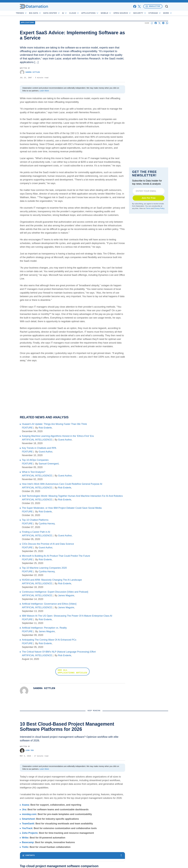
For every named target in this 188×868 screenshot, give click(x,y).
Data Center (59, 13)
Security (147, 13)
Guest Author (65, 440)
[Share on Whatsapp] (167, 23)
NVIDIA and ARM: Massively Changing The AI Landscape (52, 580)
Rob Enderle (45, 428)
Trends (29, 13)
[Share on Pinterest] (163, 23)
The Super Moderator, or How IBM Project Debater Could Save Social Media (62, 508)
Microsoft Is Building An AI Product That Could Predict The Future (56, 556)
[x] (139, 6)
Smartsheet (28, 819)
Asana (25, 805)
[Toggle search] (167, 6)
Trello (25, 847)
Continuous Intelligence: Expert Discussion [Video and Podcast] (55, 592)
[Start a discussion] (152, 23)
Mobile (114, 13)
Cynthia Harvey (47, 524)
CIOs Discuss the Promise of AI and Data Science (48, 544)
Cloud (82, 13)
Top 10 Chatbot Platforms (35, 520)
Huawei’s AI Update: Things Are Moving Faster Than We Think (54, 424)
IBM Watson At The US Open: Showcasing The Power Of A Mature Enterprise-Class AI (67, 616)
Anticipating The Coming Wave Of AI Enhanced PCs (49, 640)
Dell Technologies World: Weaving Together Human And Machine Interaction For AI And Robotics (72, 496)
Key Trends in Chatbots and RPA (39, 448)
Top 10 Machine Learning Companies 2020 (44, 568)
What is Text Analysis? (34, 472)
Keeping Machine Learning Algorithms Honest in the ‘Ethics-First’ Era (58, 436)
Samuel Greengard (49, 464)
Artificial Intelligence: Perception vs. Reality (44, 628)
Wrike (25, 838)
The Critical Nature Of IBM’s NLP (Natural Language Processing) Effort (59, 652)
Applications (97, 13)
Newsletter (153, 6)
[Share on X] (159, 23)
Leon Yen (27, 751)
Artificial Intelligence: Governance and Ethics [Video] (49, 604)
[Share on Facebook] (156, 23)
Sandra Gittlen (30, 72)
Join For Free (149, 198)
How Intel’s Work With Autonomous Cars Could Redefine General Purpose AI (62, 484)
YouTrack (27, 828)
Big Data (43, 13)
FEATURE (27, 428)
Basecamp (28, 842)
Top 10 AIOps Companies (35, 460)
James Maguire (66, 595)
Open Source (130, 13)
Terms (148, 208)
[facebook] (135, 6)
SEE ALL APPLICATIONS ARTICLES (73, 672)
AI (72, 13)
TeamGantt (28, 824)
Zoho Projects (30, 833)
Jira (24, 810)
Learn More (44, 91)
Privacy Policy (159, 208)
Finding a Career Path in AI (36, 532)
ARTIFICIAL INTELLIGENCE (37, 440)
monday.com (29, 814)
